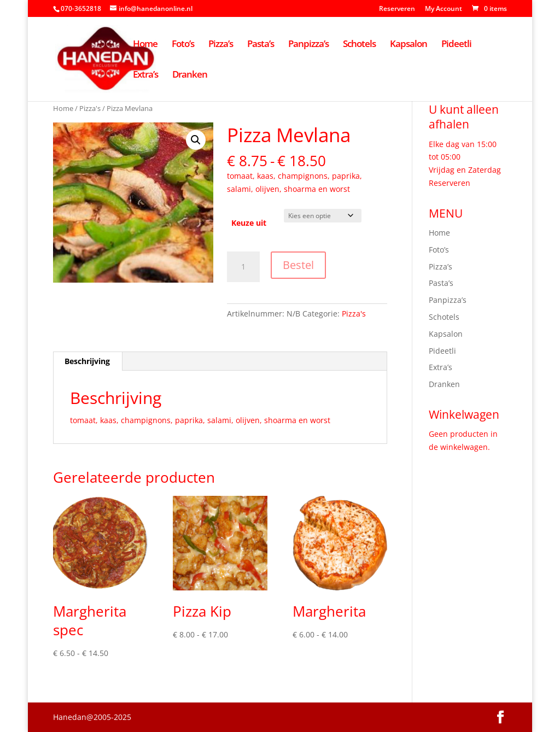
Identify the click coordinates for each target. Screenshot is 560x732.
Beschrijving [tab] (87, 361)
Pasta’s (261, 45)
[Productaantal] (243, 267)
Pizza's (90, 108)
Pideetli (456, 45)
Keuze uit (249, 223)
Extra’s (145, 75)
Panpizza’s (308, 45)
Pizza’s (221, 45)
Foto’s (183, 45)
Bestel (298, 265)
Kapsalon (409, 45)
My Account (444, 9)
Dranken (190, 75)
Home (145, 45)
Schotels (359, 45)
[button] (196, 140)
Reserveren (397, 9)
